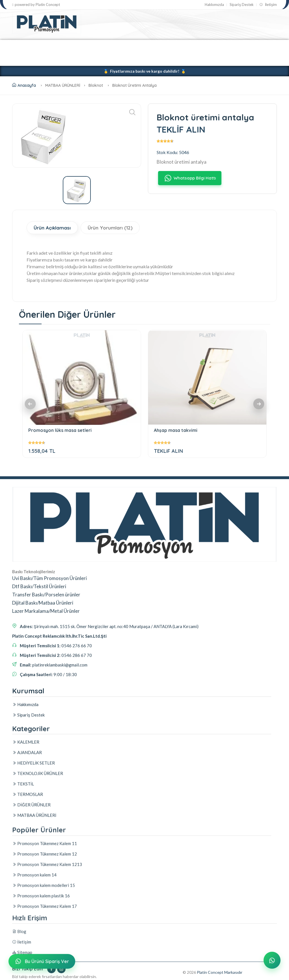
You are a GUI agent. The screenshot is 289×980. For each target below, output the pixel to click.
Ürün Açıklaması (52, 228)
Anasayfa (24, 85)
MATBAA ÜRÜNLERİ (79, 59)
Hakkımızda (214, 5)
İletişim (268, 5)
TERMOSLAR (225, 46)
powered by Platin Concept (36, 5)
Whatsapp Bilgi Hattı (190, 178)
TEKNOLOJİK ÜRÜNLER (152, 46)
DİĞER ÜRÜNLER (33, 59)
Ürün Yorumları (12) (110, 228)
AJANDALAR (58, 46)
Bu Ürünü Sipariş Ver (41, 961)
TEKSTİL (194, 46)
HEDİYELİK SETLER (100, 46)
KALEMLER (25, 46)
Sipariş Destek (242, 5)
